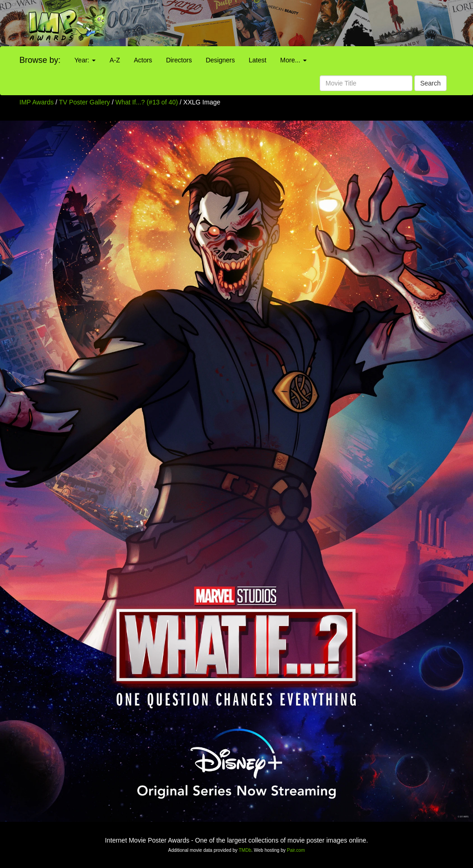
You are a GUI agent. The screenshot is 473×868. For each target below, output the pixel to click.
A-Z (115, 60)
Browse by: (40, 60)
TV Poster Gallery (85, 102)
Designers (220, 60)
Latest (257, 60)
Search (431, 83)
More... (294, 60)
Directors (179, 60)
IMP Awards (36, 102)
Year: (85, 60)
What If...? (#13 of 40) (147, 102)
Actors (143, 60)
